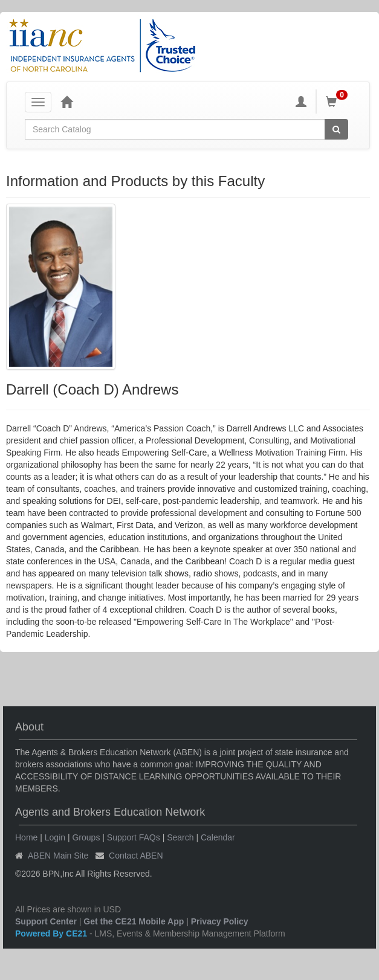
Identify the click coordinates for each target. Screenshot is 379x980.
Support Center (46, 921)
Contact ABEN (136, 856)
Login (55, 837)
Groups (86, 837)
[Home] (66, 102)
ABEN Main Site (58, 856)
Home (26, 837)
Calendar (218, 837)
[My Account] (301, 102)
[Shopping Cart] (339, 102)
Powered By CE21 (52, 933)
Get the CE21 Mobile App (134, 921)
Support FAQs (134, 837)
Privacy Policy (220, 921)
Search (180, 837)
